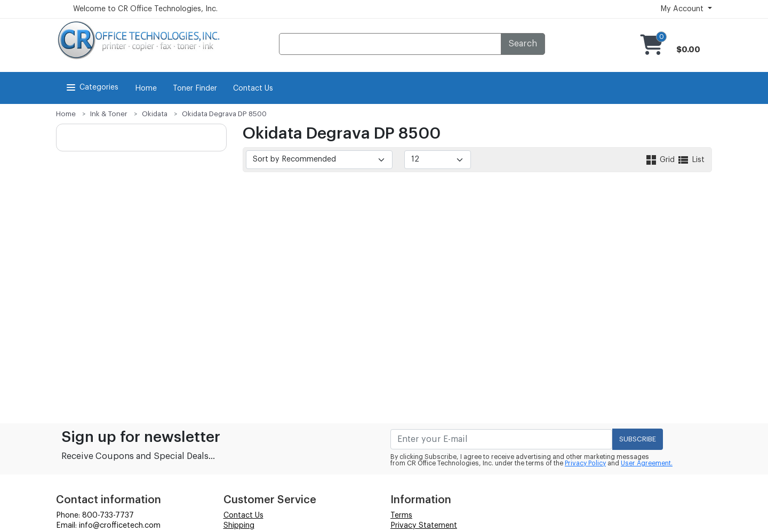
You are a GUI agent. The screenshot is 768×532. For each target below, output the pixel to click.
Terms (401, 515)
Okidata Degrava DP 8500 (224, 114)
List (691, 160)
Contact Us (253, 88)
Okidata (155, 114)
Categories (91, 87)
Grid (661, 160)
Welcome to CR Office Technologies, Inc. (145, 9)
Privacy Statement (424, 526)
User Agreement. (647, 463)
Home (146, 88)
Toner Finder (195, 88)
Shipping (239, 526)
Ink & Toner (109, 114)
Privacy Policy (585, 463)
